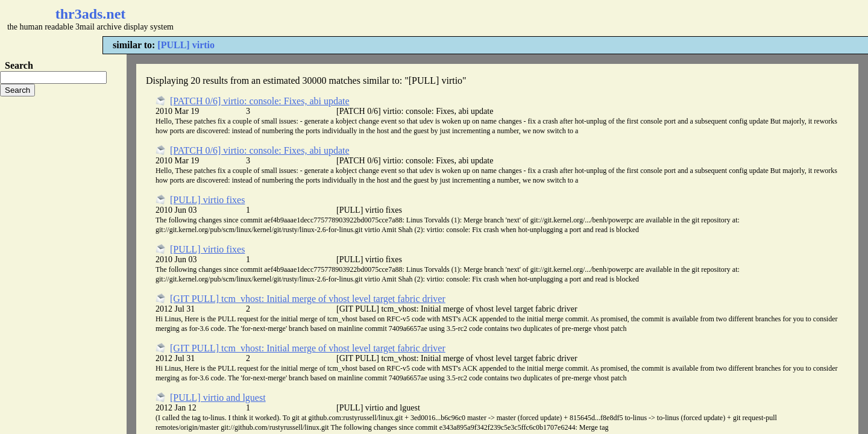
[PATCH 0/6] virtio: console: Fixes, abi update (260, 101)
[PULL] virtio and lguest (218, 398)
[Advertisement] (359, 18)
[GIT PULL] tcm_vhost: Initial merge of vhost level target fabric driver (308, 299)
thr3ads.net (91, 14)
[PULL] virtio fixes (207, 200)
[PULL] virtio (186, 45)
